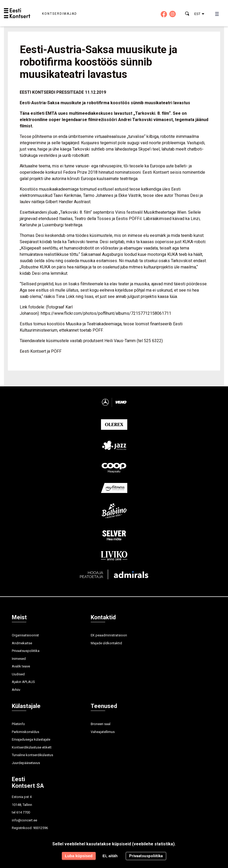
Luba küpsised (79, 856)
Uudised (18, 674)
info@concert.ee (24, 820)
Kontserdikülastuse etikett (32, 747)
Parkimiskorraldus (26, 732)
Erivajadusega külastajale (31, 739)
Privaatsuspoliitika (26, 651)
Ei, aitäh (110, 856)
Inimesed (19, 659)
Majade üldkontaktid (106, 643)
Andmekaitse (22, 643)
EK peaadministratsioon (109, 635)
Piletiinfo (18, 724)
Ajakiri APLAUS (23, 682)
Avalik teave (21, 666)
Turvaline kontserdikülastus (32, 755)
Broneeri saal (101, 724)
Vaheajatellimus (103, 732)
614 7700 (23, 812)
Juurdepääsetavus (26, 763)
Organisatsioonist (25, 635)
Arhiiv (16, 690)
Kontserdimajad (60, 14)
